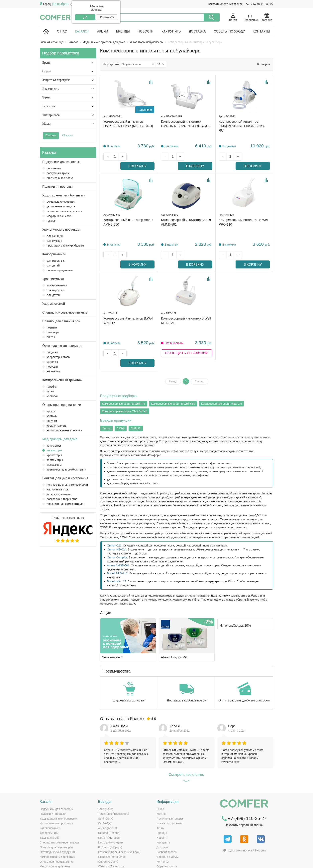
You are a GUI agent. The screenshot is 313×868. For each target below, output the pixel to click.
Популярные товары (170, 790)
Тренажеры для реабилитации (64, 470)
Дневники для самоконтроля (63, 504)
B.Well (121, 400)
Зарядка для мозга (56, 494)
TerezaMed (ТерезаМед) (114, 785)
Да (85, 17)
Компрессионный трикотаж (62, 380)
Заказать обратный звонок (225, 4)
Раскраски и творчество (60, 499)
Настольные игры (56, 489)
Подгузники (52, 168)
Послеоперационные (58, 270)
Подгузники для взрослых (61, 162)
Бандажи (50, 352)
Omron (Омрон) (108, 833)
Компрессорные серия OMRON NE (125, 383)
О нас (62, 31)
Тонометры (52, 446)
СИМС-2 (104, 847)
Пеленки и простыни (57, 187)
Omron (106, 400)
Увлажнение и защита (59, 206)
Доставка (197, 31)
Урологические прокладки (61, 229)
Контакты (261, 31)
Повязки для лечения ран (61, 321)
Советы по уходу (229, 31)
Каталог (82, 31)
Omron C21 (114, 517)
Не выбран (60, 4)
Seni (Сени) (106, 790)
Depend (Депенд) (109, 804)
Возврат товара (167, 824)
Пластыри (51, 332)
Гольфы (49, 387)
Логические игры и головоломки (65, 485)
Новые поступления (169, 795)
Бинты (49, 337)
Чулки (48, 391)
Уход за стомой (54, 304)
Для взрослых (53, 261)
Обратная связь (167, 838)
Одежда (49, 221)
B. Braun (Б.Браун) (110, 819)
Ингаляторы (52, 450)
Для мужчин (52, 241)
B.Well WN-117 (116, 553)
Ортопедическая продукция (63, 346)
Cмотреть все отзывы (187, 747)
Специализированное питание (65, 312)
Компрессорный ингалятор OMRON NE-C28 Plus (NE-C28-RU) (242, 126)
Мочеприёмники (55, 285)
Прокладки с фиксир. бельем (63, 246)
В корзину (143, 157)
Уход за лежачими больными (64, 195)
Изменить (107, 17)
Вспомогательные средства (62, 211)
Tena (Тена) (106, 780)
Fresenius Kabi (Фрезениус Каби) (119, 824)
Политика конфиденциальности (256, 862)
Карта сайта (229, 862)
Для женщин (52, 236)
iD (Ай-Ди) (105, 795)
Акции (103, 31)
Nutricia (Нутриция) (110, 814)
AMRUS (136, 400)
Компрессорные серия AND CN (221, 375)
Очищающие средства (59, 202)
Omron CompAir (117, 529)
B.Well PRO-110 (117, 545)
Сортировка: (111, 64)
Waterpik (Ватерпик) (111, 838)
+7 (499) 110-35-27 (260, 4)
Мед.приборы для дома (60, 439)
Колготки (50, 396)
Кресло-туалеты (55, 426)
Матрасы (50, 362)
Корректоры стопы (56, 357)
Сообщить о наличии (187, 334)
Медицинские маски (57, 216)
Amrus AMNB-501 (118, 537)
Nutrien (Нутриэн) (109, 809)
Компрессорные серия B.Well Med (173, 375)
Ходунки (50, 421)
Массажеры (52, 465)
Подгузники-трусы (56, 173)
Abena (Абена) (108, 800)
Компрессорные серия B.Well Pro (124, 375)
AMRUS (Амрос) (109, 843)
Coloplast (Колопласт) (112, 828)
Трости (49, 411)
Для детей (51, 265)
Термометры (52, 460)
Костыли (50, 416)
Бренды (123, 31)
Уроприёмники (53, 279)
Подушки (50, 367)
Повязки (50, 327)
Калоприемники (54, 254)
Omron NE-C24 (117, 521)
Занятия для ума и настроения (65, 478)
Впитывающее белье (58, 178)
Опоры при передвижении (62, 405)
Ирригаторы (52, 455)
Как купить (171, 31)
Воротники (51, 371)
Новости (146, 31)
